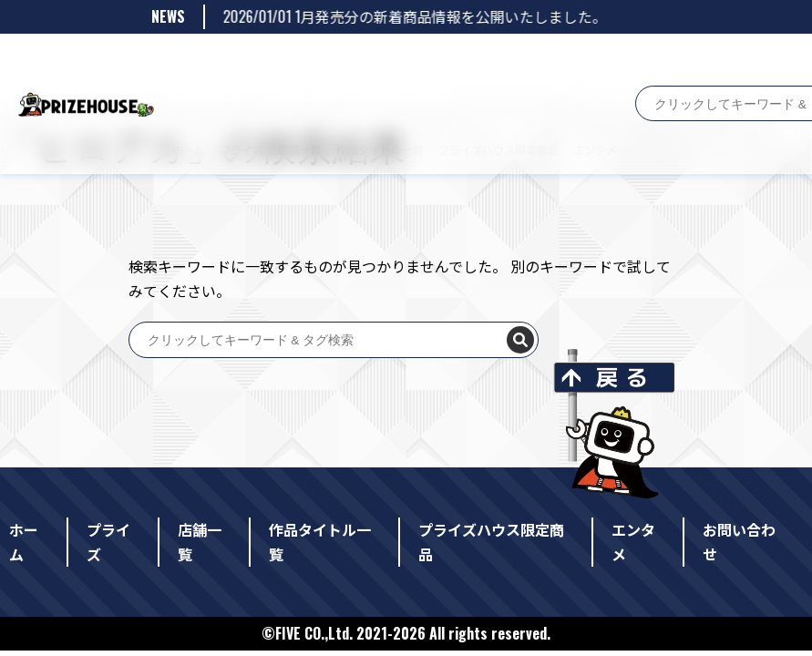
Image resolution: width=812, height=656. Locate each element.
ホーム (170, 61)
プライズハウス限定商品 (480, 61)
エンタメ (577, 61)
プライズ (223, 61)
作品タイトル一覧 (362, 61)
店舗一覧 (282, 61)
